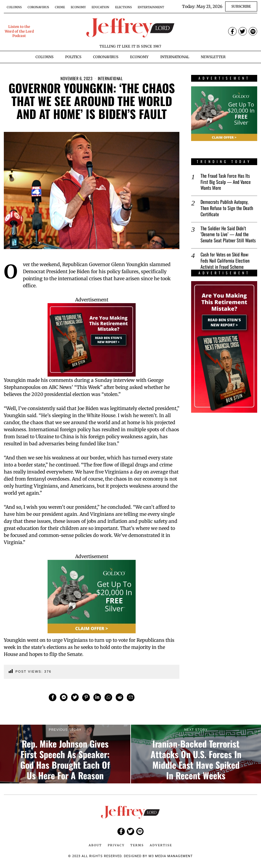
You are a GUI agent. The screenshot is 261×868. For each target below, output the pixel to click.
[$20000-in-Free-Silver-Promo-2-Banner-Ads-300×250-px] (92, 596)
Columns (14, 7)
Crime (60, 7)
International (110, 78)
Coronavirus (38, 7)
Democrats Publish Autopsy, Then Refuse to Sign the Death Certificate (227, 208)
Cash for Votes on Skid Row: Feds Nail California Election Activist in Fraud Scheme (225, 261)
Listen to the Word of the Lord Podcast (19, 31)
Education (100, 7)
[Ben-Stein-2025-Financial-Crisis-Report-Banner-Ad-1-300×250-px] (92, 339)
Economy (78, 7)
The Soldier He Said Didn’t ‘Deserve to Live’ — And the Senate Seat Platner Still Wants (228, 234)
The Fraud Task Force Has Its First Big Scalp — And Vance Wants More (226, 182)
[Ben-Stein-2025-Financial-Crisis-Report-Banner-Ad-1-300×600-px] (224, 347)
